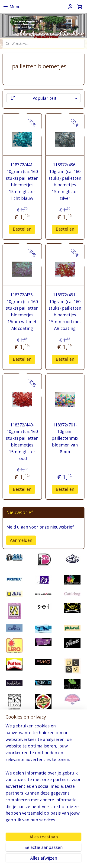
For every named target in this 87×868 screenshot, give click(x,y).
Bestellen (22, 229)
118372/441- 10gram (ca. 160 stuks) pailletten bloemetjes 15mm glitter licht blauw (22, 181)
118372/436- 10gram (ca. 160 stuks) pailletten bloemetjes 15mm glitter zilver (65, 181)
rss (75, 852)
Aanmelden (21, 540)
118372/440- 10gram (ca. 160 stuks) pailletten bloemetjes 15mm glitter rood (22, 441)
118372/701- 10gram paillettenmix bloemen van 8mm (65, 438)
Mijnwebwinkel (66, 859)
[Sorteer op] (43, 98)
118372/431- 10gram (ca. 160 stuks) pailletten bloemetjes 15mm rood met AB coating (65, 311)
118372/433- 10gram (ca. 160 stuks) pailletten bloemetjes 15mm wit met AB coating (22, 311)
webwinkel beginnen (25, 859)
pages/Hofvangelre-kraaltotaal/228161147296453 (40, 835)
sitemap (65, 852)
